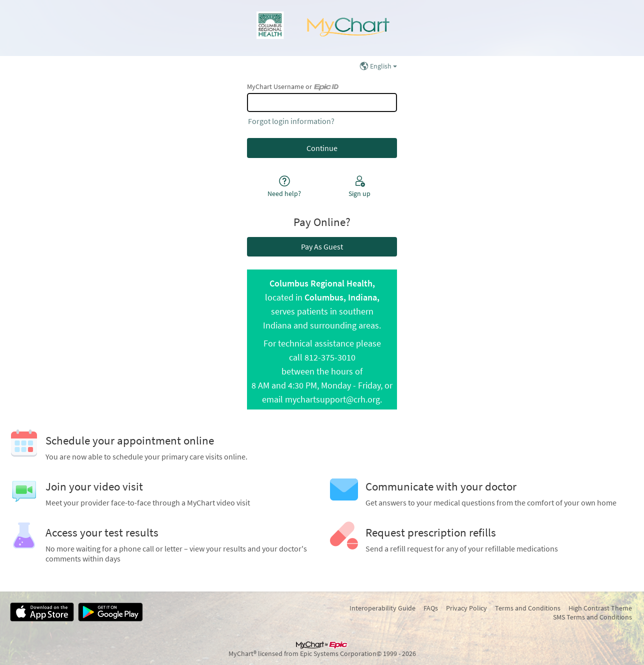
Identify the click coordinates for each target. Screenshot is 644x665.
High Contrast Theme (600, 608)
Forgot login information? (291, 121)
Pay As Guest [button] (322, 246)
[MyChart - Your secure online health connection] (322, 28)
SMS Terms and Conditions (592, 617)
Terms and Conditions (528, 608)
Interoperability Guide (382, 608)
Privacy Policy (466, 608)
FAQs (431, 608)
